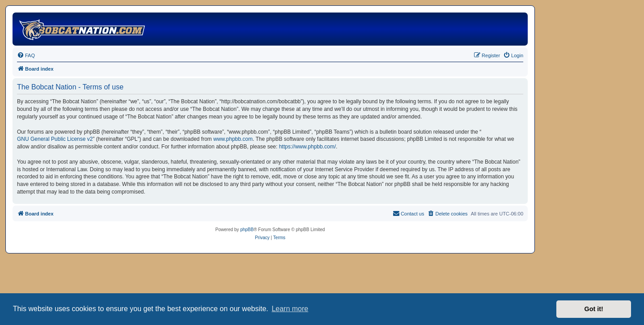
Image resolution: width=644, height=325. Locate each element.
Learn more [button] (290, 309)
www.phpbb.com (233, 139)
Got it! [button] (594, 309)
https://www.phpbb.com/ (307, 147)
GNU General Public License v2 (55, 139)
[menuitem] (26, 55)
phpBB (247, 230)
